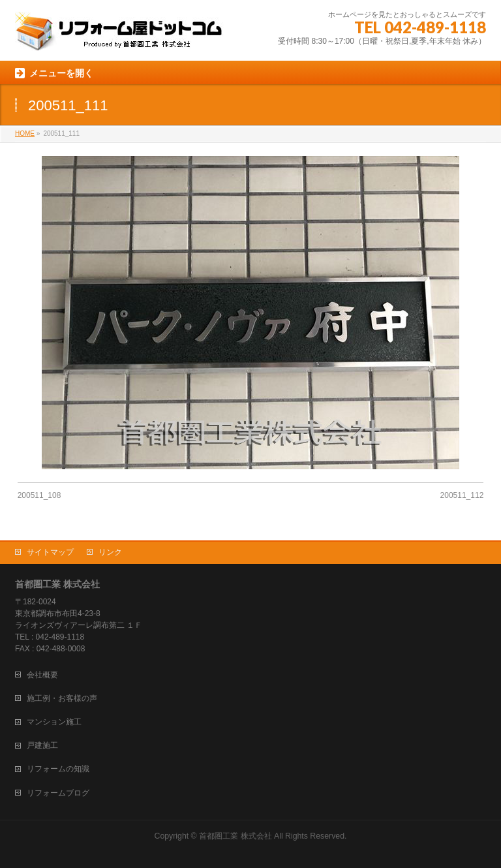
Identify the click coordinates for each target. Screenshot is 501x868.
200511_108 (39, 495)
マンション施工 (54, 722)
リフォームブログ (58, 793)
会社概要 (42, 675)
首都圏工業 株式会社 (235, 836)
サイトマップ (50, 552)
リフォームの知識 (58, 769)
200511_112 (462, 495)
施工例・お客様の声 (62, 698)
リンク (110, 552)
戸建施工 (42, 745)
